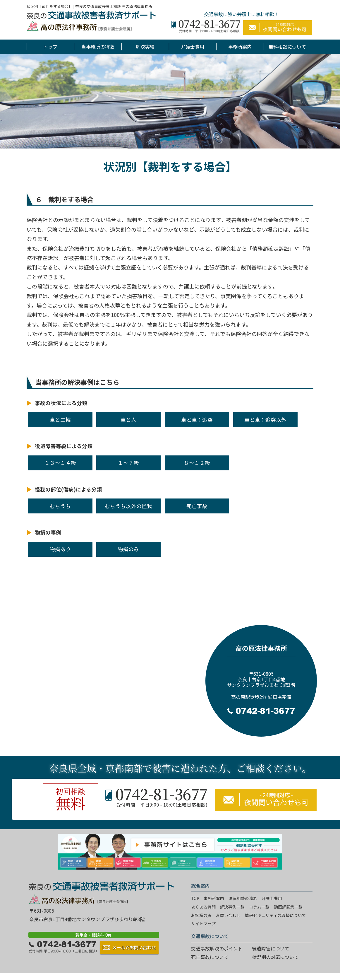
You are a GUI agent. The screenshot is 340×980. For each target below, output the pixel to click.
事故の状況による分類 (61, 403)
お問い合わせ (228, 915)
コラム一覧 (259, 907)
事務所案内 (240, 47)
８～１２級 (197, 463)
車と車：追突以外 (265, 420)
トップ (50, 47)
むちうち (60, 506)
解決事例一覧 (232, 907)
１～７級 (128, 463)
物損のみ (128, 549)
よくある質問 (203, 907)
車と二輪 (60, 420)
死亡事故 (197, 506)
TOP (195, 898)
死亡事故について (210, 957)
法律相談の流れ (243, 898)
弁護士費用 (193, 47)
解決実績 (145, 47)
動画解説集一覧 (288, 907)
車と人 (128, 420)
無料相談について (287, 47)
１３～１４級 (60, 463)
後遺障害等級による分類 (64, 446)
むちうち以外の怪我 (128, 506)
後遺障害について (271, 948)
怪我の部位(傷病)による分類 (68, 489)
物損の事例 (48, 532)
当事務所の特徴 (98, 47)
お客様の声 (201, 915)
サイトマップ (203, 923)
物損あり (60, 549)
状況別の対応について (275, 957)
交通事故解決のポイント (217, 948)
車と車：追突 (197, 420)
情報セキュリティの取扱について (275, 915)
